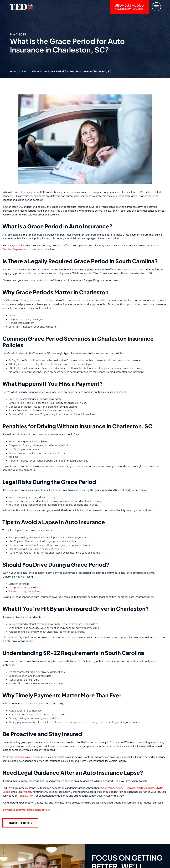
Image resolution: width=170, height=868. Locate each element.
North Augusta (146, 788)
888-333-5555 (129, 6)
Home (14, 71)
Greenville (129, 788)
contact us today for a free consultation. (26, 810)
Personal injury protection (24, 591)
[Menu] (156, 7)
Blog (25, 71)
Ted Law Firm (26, 796)
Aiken (119, 788)
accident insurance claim (24, 757)
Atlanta (27, 792)
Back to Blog (20, 823)
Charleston (108, 788)
